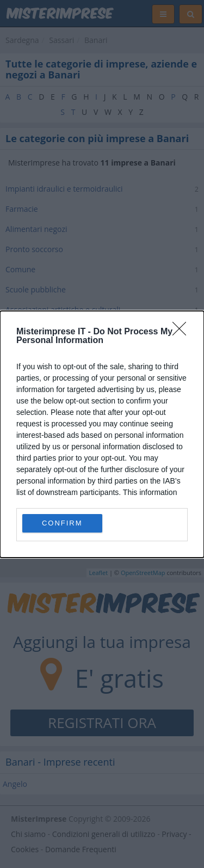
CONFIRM (62, 523)
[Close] (183, 332)
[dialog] (102, 434)
